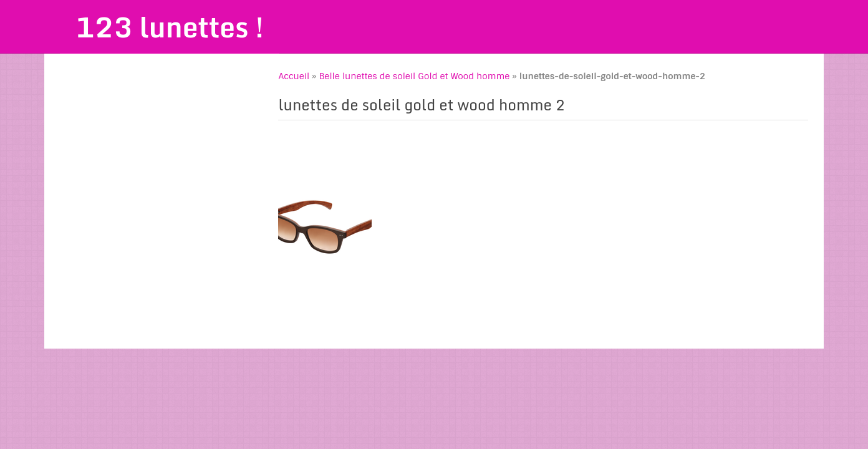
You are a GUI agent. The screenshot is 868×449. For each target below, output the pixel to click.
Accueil (294, 76)
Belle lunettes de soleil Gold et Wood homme (415, 76)
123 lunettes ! (170, 27)
